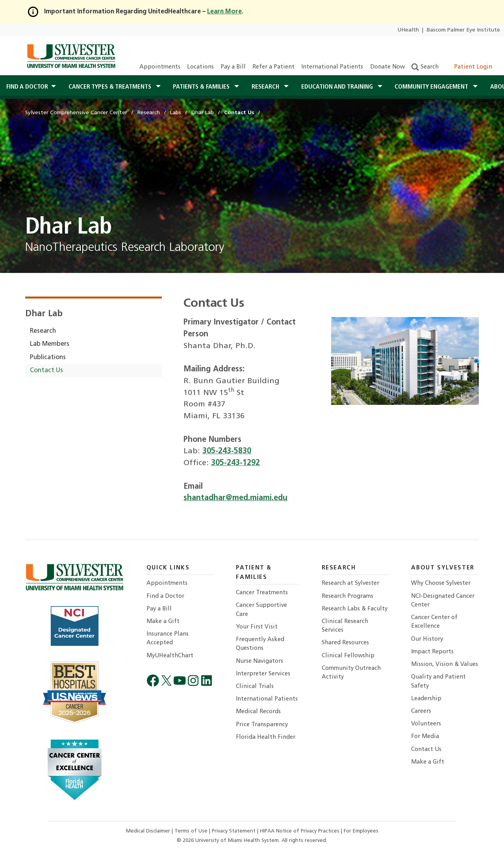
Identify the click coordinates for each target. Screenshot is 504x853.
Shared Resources (345, 643)
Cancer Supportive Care (261, 610)
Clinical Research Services (345, 626)
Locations (200, 67)
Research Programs (347, 596)
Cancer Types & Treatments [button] (111, 87)
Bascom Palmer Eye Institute (463, 30)
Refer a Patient (273, 67)
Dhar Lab (44, 314)
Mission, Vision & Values (445, 665)
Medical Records (258, 712)
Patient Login (469, 67)
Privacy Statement (234, 831)
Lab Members (50, 344)
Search (425, 67)
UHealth (408, 30)
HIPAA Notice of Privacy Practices (300, 831)
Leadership (426, 699)
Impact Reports (432, 652)
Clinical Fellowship (348, 656)
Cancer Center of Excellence (434, 622)
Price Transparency (262, 725)
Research (43, 331)
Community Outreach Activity (351, 673)
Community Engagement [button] (432, 87)
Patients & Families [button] (202, 87)
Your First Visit (257, 627)
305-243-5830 (227, 451)
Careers (421, 711)
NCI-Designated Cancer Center (443, 601)
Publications (48, 358)
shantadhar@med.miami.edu (235, 498)
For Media (425, 737)
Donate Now (387, 67)
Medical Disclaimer (149, 831)
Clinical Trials (255, 687)
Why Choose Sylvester (441, 583)
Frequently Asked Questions (260, 644)
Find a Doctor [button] (27, 87)
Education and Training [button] (338, 87)
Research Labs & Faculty (355, 609)
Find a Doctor (165, 596)
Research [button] (266, 87)
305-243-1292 (235, 463)
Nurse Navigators (259, 661)
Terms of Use (192, 831)
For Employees (361, 831)
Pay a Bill (233, 67)
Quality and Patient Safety (438, 681)
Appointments (160, 67)
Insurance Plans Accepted (168, 639)
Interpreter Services (263, 674)
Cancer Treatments (262, 593)
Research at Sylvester (350, 583)
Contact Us (46, 371)
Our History (427, 639)
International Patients (332, 67)
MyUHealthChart (170, 656)
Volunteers (426, 724)
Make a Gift (163, 622)
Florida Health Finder (266, 737)
